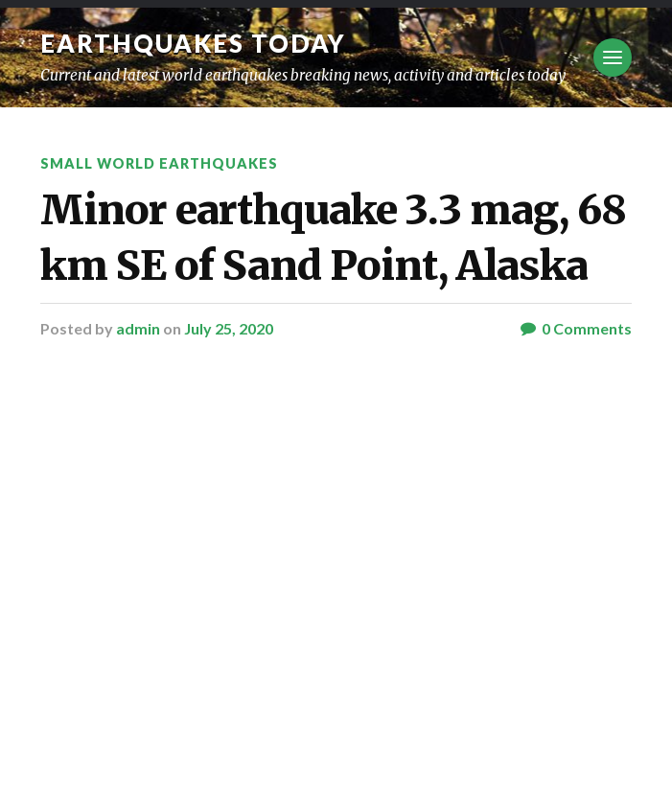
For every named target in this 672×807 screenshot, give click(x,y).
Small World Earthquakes (159, 163)
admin (138, 328)
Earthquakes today (193, 43)
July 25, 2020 (229, 328)
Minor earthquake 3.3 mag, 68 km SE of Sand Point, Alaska (333, 237)
